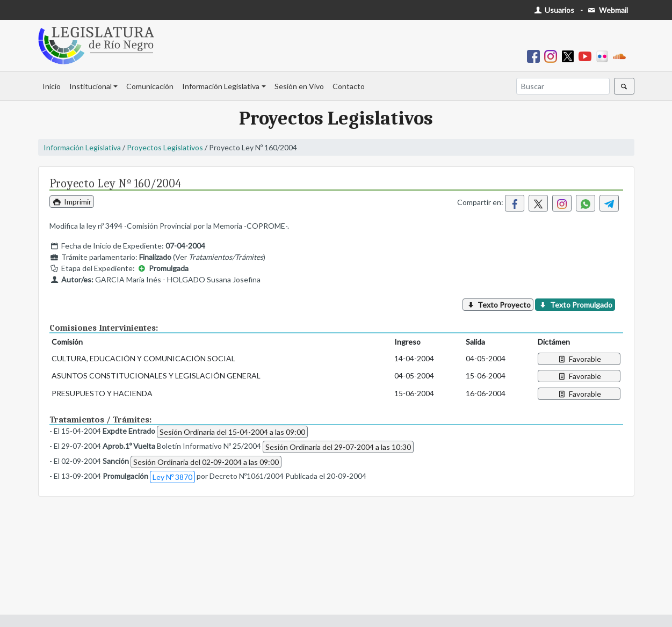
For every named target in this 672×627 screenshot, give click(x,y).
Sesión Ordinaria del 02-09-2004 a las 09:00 (206, 462)
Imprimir (72, 202)
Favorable (579, 359)
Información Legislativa (221, 86)
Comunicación (150, 86)
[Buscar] (563, 86)
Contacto (349, 86)
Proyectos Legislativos (165, 147)
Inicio (52, 86)
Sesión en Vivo (299, 86)
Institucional (91, 86)
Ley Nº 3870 (172, 477)
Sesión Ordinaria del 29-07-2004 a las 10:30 (338, 447)
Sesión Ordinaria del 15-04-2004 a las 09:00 (232, 432)
